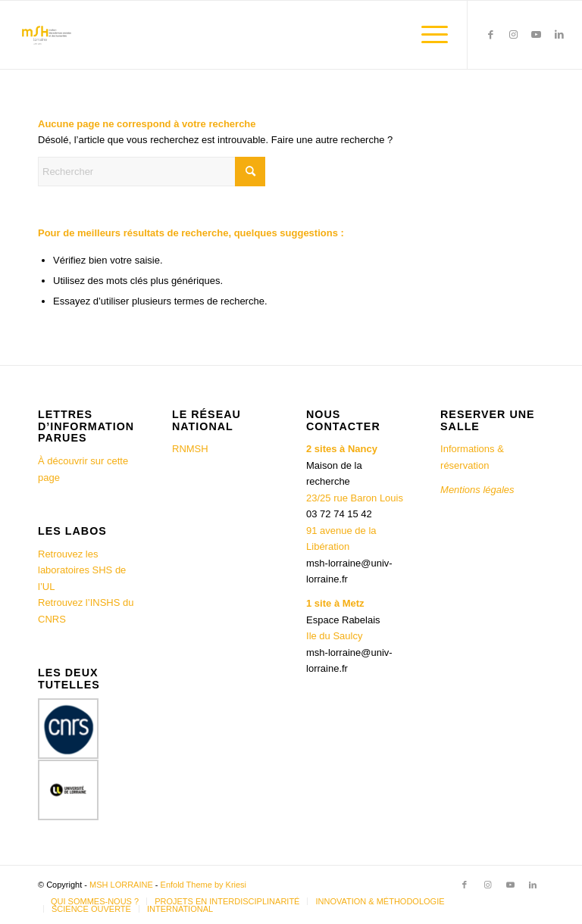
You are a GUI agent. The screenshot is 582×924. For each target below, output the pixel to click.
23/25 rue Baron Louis (355, 498)
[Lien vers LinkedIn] (559, 35)
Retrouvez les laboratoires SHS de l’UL (82, 570)
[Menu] (427, 35)
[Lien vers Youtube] (537, 35)
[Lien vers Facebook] (491, 35)
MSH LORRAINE (121, 885)
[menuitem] (427, 35)
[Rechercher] (152, 172)
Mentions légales (479, 490)
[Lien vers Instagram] (514, 35)
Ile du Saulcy (334, 636)
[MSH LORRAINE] (45, 35)
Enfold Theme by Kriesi (204, 885)
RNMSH (190, 449)
